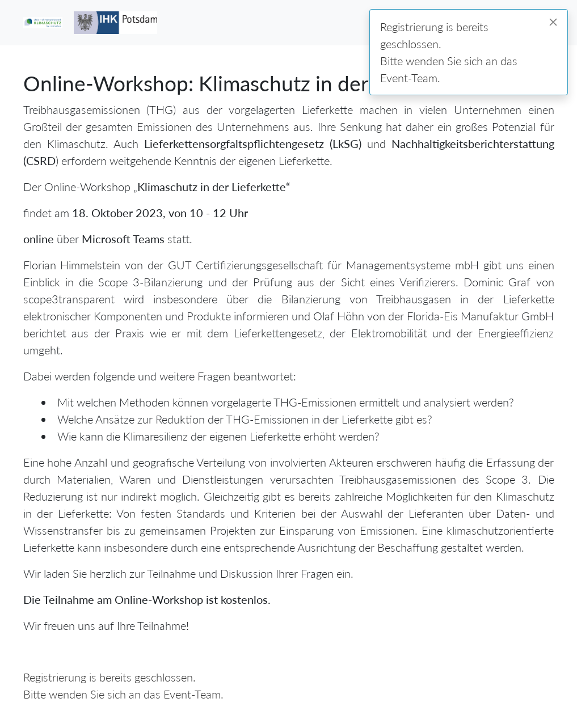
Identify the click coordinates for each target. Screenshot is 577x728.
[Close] (553, 22)
